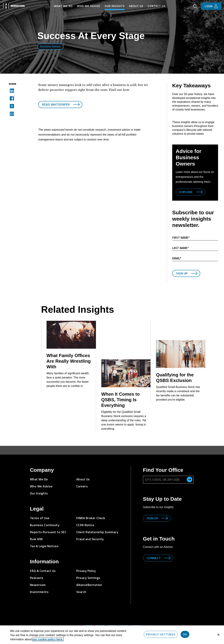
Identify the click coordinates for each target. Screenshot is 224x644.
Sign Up (182, 273)
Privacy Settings (88, 573)
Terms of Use (40, 513)
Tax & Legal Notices (44, 541)
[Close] (218, 635)
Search (81, 587)
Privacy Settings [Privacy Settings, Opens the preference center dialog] (161, 634)
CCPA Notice (85, 520)
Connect (154, 553)
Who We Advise (89, 6)
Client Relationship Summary (97, 527)
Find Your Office (163, 465)
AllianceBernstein (89, 580)
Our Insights (115, 6)
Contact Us (157, 6)
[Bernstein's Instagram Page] (100, 624)
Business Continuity (45, 520)
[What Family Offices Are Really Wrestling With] (71, 329)
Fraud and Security (90, 534)
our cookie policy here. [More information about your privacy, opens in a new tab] (48, 639)
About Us (136, 6)
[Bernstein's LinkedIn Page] (88, 624)
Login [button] (209, 6)
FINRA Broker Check (91, 513)
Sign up (152, 513)
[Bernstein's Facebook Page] (124, 624)
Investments (39, 587)
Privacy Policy (86, 566)
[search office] (190, 474)
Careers (82, 481)
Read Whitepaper (56, 103)
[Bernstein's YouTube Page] (136, 624)
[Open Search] (195, 7)
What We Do (63, 6)
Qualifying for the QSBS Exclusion (175, 372)
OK (185, 634)
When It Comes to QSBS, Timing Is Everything (121, 394)
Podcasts (37, 573)
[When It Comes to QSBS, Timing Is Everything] (126, 368)
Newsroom (38, 580)
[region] (112, 635)
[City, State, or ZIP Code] (168, 474)
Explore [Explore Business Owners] (186, 192)
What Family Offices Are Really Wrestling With (69, 356)
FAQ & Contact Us (43, 566)
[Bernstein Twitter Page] (112, 624)
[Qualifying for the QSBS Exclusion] (181, 349)
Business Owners (50, 46)
